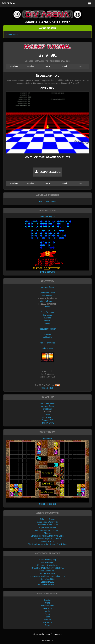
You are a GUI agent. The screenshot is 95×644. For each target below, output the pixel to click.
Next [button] (81, 66)
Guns (47, 603)
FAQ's (47, 323)
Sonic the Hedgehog (48, 560)
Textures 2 (48, 622)
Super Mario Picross (47, 528)
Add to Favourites (47, 343)
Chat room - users (47, 293)
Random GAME (47, 423)
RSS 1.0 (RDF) (47, 388)
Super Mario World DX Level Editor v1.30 (47, 576)
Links (48, 307)
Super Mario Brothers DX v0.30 (48, 530)
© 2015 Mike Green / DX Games (47, 634)
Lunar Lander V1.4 (47, 571)
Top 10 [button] (47, 66)
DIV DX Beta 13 (12, 34)
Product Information (47, 329)
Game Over (47, 296)
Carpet (47, 625)
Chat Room (48, 409)
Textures (48, 620)
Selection (47, 600)
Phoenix (48, 533)
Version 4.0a (48, 641)
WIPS (47, 415)
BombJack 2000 (47, 579)
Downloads (47, 315)
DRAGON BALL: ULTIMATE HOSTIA (48, 568)
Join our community (47, 201)
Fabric (48, 617)
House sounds (47, 606)
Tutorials (47, 318)
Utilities (47, 321)
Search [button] (64, 66)
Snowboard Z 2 (48, 541)
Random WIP (47, 420)
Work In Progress (47, 301)
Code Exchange (47, 312)
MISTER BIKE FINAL (47, 585)
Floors (48, 614)
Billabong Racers (47, 519)
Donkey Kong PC (47, 562)
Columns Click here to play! (48, 471)
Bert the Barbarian (47, 574)
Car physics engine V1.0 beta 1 (48, 539)
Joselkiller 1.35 (48, 582)
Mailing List (47, 337)
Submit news (47, 348)
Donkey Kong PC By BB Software (48, 244)
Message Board (47, 287)
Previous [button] (14, 66)
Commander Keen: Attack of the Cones (48, 536)
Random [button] (31, 66)
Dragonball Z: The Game (47, 525)
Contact (47, 334)
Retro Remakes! (47, 403)
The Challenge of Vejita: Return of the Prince (47, 544)
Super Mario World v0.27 (48, 522)
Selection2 (47, 608)
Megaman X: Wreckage (47, 565)
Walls (47, 611)
